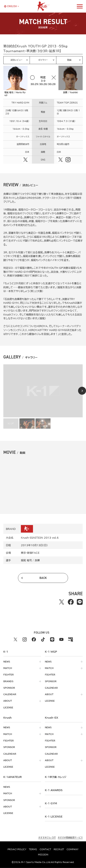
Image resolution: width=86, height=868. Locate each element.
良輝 (37, 560)
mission (43, 855)
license (8, 708)
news (7, 662)
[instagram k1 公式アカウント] (25, 639)
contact (45, 849)
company (73, 849)
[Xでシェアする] (61, 602)
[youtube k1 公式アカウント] (61, 639)
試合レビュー (17, 60)
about (8, 701)
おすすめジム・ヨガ (47, 837)
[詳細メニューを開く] (80, 6)
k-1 (56, 777)
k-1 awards (54, 790)
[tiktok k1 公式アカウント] (43, 639)
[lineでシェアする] (80, 602)
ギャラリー (43, 60)
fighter (9, 675)
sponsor (9, 688)
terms (33, 849)
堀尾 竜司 (26, 560)
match (8, 668)
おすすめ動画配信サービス (70, 837)
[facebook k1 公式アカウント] (34, 639)
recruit (59, 849)
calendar (10, 694)
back (43, 578)
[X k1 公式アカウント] (15, 639)
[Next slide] (82, 391)
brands (8, 681)
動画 (69, 60)
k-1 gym (51, 803)
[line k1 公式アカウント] (52, 639)
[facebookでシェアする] (71, 602)
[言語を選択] (11, 6)
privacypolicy (17, 849)
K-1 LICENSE (54, 816)
